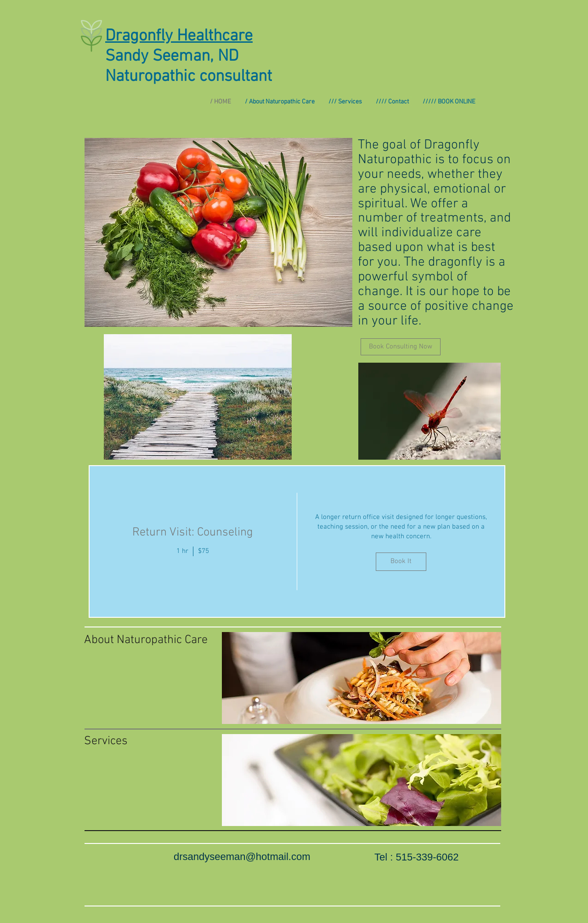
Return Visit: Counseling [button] (193, 533)
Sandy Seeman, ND (172, 57)
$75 (204, 551)
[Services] (128, 741)
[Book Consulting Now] (401, 347)
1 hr (182, 551)
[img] (401, 541)
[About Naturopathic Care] (147, 640)
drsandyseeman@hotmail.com (242, 857)
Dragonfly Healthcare (179, 36)
